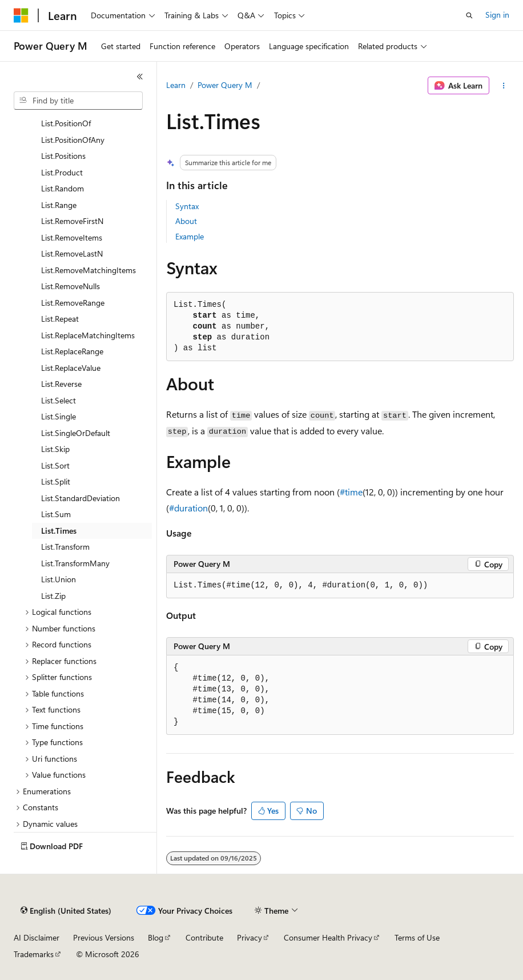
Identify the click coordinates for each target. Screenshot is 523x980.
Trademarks (34, 954)
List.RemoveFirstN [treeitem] (72, 221)
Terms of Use (417, 937)
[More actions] (504, 86)
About (186, 221)
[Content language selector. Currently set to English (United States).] (66, 911)
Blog (156, 937)
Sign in (497, 15)
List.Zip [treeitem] (53, 596)
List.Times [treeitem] (59, 531)
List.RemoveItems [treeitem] (72, 237)
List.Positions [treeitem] (63, 156)
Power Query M (225, 85)
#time (351, 492)
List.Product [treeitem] (62, 172)
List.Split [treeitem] (56, 481)
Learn (176, 85)
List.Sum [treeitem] (56, 514)
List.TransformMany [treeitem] (75, 563)
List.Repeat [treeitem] (60, 319)
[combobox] (78, 101)
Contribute (204, 937)
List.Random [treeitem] (63, 188)
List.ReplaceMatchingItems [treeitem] (88, 335)
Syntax (187, 206)
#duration (188, 508)
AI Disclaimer (37, 937)
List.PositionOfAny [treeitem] (73, 140)
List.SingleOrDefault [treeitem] (76, 433)
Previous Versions (104, 937)
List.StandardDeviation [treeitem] (81, 498)
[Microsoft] (21, 15)
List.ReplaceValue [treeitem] (71, 368)
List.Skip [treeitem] (55, 449)
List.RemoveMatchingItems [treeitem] (88, 270)
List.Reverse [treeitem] (61, 384)
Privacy (250, 937)
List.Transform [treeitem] (65, 547)
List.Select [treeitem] (59, 400)
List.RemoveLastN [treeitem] (72, 253)
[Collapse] (140, 77)
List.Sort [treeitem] (55, 465)
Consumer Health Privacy (328, 937)
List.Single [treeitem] (59, 416)
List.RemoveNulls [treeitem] (71, 286)
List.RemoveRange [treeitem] (73, 303)
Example (190, 236)
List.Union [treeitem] (59, 579)
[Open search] (469, 15)
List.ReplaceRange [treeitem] (72, 351)
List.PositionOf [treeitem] (66, 123)
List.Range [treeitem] (59, 205)
